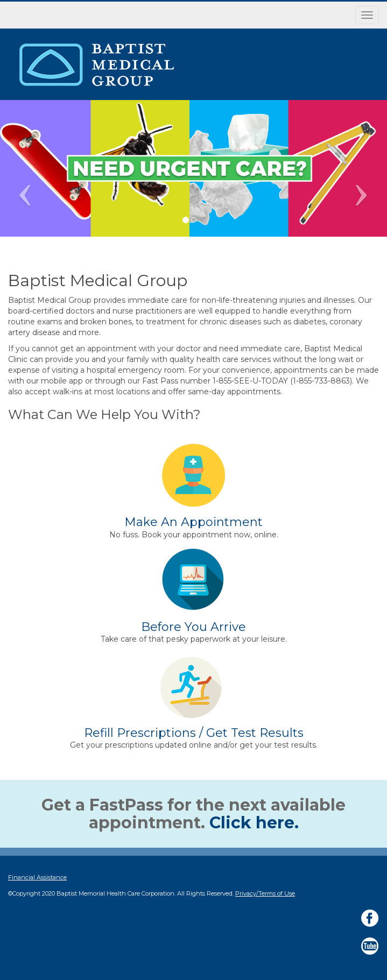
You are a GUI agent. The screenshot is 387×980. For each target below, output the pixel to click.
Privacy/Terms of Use (265, 893)
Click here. (254, 823)
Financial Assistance (37, 877)
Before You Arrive (193, 627)
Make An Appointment (193, 522)
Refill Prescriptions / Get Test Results (194, 733)
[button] (357, 168)
